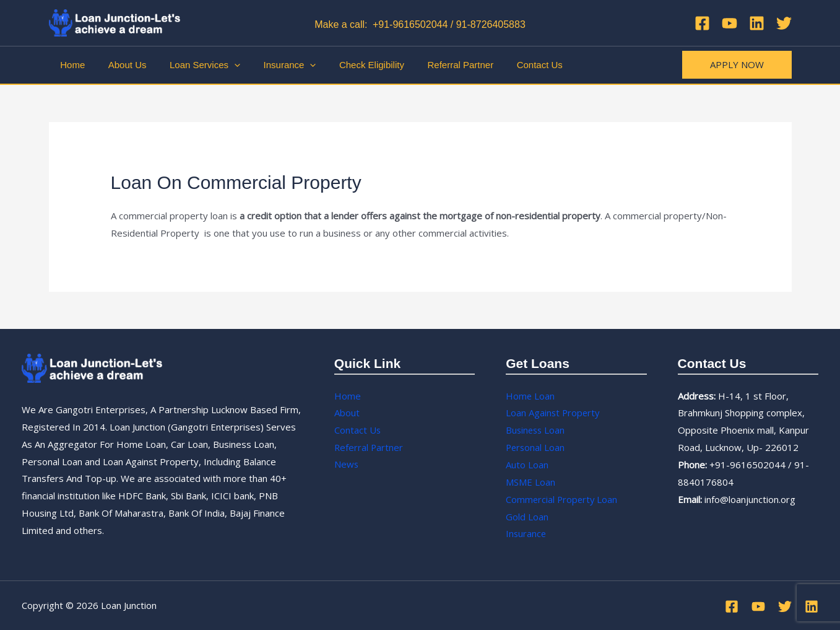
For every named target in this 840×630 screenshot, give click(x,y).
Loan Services (193, 65)
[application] (223, 65)
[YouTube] (730, 23)
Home (71, 65)
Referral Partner (435, 65)
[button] (737, 65)
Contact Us (509, 65)
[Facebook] (702, 23)
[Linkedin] (757, 23)
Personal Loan (536, 447)
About (347, 413)
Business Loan (536, 430)
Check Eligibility (351, 65)
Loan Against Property (554, 413)
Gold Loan (527, 517)
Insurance (273, 65)
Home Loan (530, 396)
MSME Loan (530, 482)
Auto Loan (527, 465)
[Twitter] (784, 23)
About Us (121, 65)
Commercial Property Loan (563, 499)
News (347, 465)
